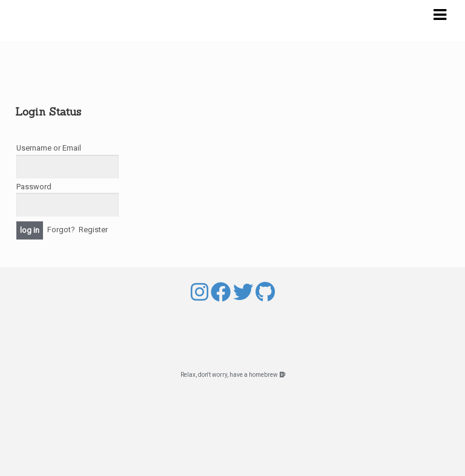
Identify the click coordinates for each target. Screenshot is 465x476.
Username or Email (49, 148)
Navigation (440, 15)
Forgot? (61, 230)
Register (93, 230)
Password (34, 187)
